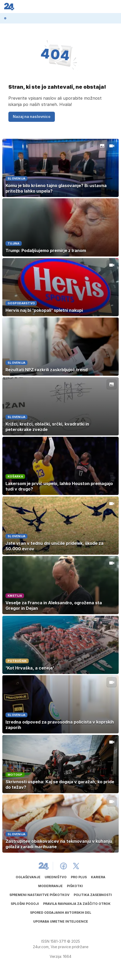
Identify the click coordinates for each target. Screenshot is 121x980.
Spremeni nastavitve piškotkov (39, 895)
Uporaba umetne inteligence (61, 921)
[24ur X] (76, 866)
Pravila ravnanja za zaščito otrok (77, 904)
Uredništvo (56, 877)
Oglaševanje (28, 877)
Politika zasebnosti (93, 895)
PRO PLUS (79, 877)
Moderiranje (50, 886)
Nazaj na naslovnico (32, 116)
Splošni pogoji (25, 904)
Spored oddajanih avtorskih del (61, 913)
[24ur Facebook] (64, 866)
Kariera (98, 877)
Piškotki (75, 886)
